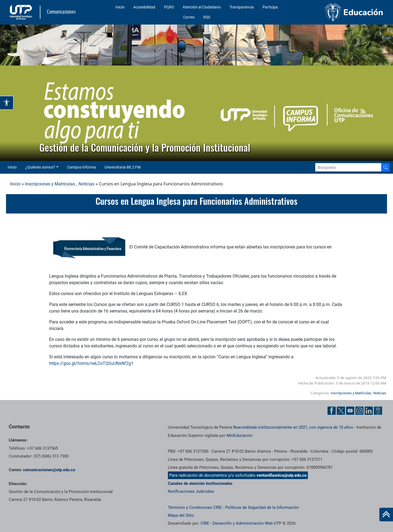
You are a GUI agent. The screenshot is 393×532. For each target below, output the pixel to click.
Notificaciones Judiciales (191, 491)
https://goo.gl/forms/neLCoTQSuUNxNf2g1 (91, 363)
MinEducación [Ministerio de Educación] (239, 435)
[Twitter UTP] (341, 411)
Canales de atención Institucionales (200, 483)
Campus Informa (81, 167)
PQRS (169, 7)
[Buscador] (385, 167)
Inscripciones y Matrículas (50, 184)
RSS (207, 17)
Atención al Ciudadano (202, 7)
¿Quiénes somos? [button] (40, 167)
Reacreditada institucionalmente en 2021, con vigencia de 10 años (293, 427)
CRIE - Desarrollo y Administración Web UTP (241, 523)
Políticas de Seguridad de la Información (262, 507)
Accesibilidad (144, 7)
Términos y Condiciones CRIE (195, 507)
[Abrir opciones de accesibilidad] (7, 103)
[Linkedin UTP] (369, 411)
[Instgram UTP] (359, 411)
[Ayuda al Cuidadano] (378, 411)
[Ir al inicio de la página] (386, 515)
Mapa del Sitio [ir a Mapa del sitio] (181, 515)
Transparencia (242, 7)
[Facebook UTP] (332, 411)
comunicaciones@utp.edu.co (49, 470)
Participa (270, 7)
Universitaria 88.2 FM (123, 167)
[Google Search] (348, 167)
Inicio (120, 7)
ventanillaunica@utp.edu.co (282, 475)
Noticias (87, 184)
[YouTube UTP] (350, 411)
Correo (189, 17)
